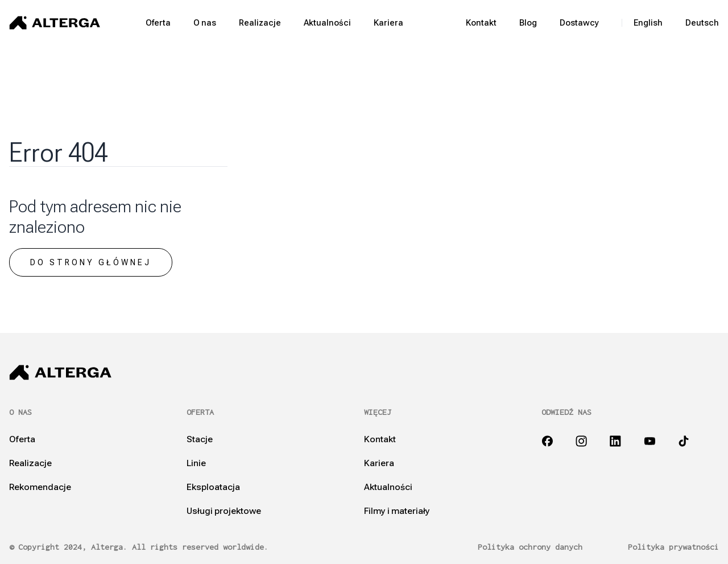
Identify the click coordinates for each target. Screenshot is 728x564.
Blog (528, 23)
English (648, 23)
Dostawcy (579, 23)
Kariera (388, 23)
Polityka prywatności (673, 547)
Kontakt (481, 23)
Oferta (158, 23)
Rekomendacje (40, 487)
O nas (205, 23)
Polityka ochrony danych (530, 547)
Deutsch (702, 23)
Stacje (200, 439)
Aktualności (327, 23)
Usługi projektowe (224, 511)
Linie (196, 463)
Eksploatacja (213, 487)
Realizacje (260, 23)
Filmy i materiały (397, 511)
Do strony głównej (91, 262)
